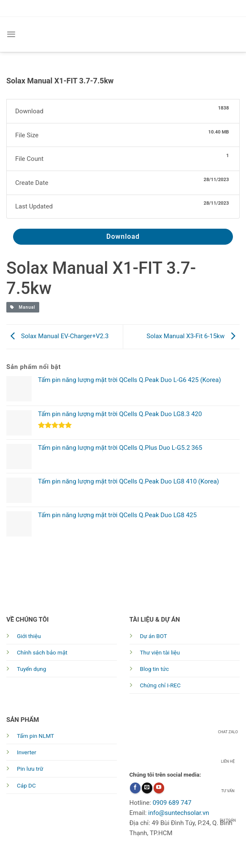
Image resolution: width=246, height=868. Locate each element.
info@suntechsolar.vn (179, 813)
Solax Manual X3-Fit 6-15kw (193, 336)
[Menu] (11, 34)
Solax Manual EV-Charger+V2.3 (57, 336)
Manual (23, 307)
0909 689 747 (172, 803)
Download (123, 236)
